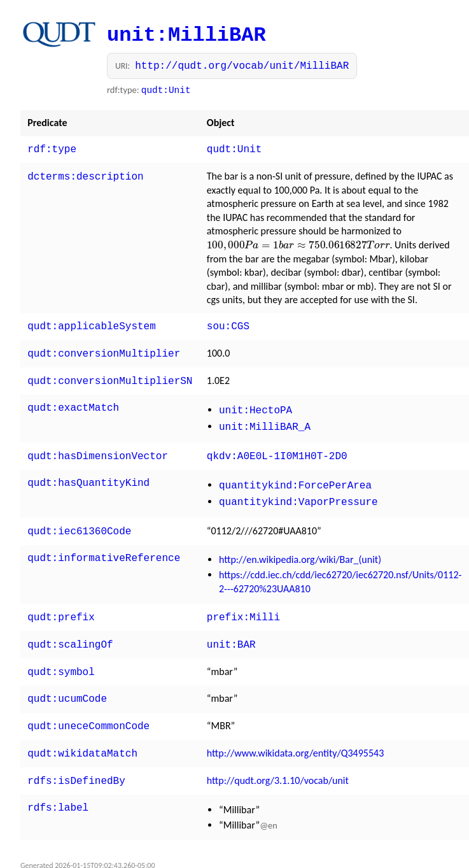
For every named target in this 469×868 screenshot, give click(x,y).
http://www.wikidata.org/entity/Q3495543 (295, 733)
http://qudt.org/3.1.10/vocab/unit (278, 759)
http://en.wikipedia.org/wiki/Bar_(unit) (300, 545)
